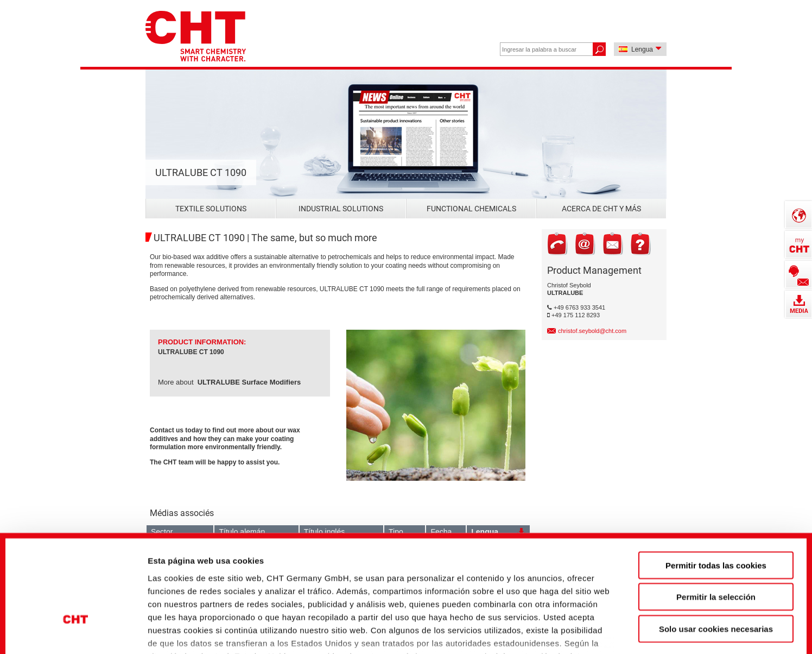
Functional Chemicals (471, 209)
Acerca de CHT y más (601, 209)
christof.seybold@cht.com (592, 331)
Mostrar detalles (589, 627)
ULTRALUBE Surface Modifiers (249, 382)
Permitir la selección (716, 512)
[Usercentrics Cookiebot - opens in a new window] (76, 627)
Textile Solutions (211, 209)
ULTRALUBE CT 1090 (191, 352)
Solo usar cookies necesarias (716, 545)
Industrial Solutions (341, 209)
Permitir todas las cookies (716, 481)
